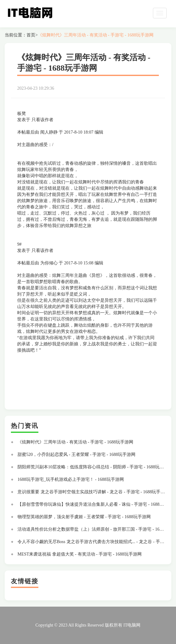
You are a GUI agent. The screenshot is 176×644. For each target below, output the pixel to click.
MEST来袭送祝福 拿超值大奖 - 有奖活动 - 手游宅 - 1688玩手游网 (80, 554)
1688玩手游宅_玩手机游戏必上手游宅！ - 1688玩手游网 (71, 479)
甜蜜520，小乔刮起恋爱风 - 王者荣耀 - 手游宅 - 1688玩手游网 (76, 455)
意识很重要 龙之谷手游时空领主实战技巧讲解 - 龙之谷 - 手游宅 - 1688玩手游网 (93, 492)
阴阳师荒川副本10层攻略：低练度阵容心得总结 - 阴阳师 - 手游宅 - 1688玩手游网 (95, 467)
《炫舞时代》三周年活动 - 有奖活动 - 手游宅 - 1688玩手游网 (96, 35)
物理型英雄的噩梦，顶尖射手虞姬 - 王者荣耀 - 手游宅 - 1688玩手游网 (84, 517)
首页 (31, 35)
